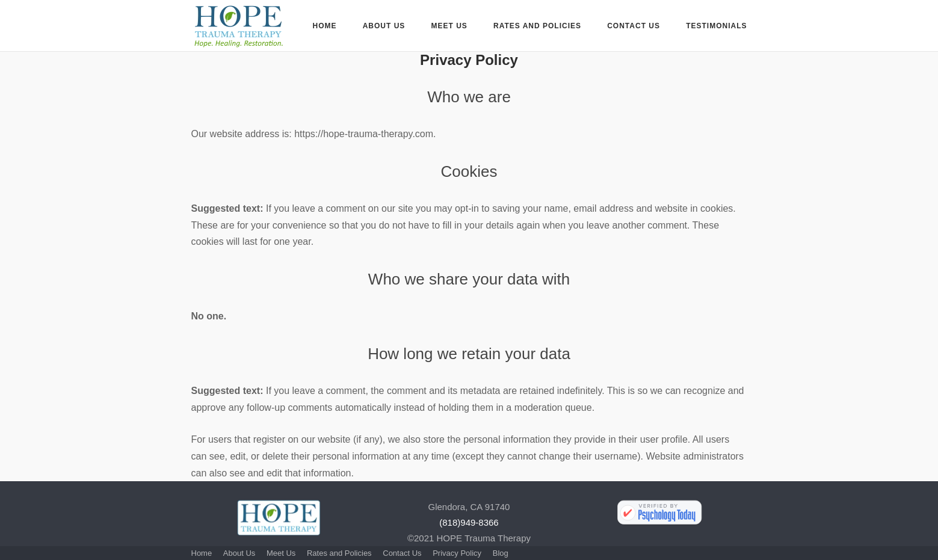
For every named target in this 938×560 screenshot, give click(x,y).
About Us (384, 26)
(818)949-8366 (469, 522)
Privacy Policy (457, 553)
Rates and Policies (537, 26)
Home (324, 26)
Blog (501, 553)
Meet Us (449, 26)
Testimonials (716, 26)
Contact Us (634, 26)
